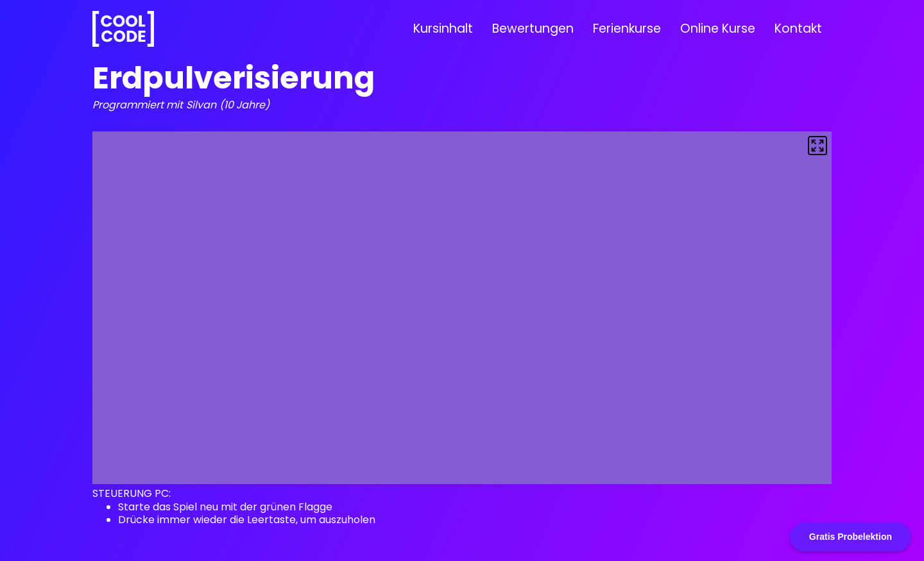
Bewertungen (533, 29)
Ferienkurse (627, 29)
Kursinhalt (443, 29)
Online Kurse (718, 29)
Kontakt (798, 29)
